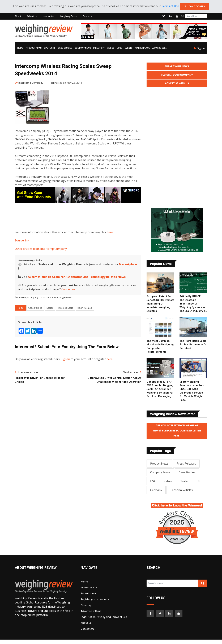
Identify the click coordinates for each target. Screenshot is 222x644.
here (110, 232)
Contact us (68, 289)
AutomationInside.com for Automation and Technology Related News (77, 277)
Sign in (199, 48)
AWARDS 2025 (159, 48)
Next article (132, 372)
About (18, 16)
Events (129, 48)
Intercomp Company (29, 83)
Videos (111, 48)
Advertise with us (91, 615)
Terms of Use (170, 6)
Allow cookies (195, 6)
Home (20, 48)
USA (153, 486)
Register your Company (177, 75)
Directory (99, 48)
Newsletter (49, 16)
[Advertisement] (78, 216)
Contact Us (87, 633)
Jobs (120, 48)
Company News (83, 48)
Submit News (89, 598)
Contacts (87, 16)
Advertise (32, 16)
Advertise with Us (177, 84)
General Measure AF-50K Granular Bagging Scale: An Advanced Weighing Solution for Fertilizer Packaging (160, 393)
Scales (50, 308)
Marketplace (128, 264)
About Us (86, 627)
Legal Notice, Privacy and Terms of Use (104, 621)
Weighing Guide (69, 16)
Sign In (65, 359)
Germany (156, 494)
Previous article (26, 372)
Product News (34, 48)
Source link (22, 241)
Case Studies (65, 48)
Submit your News (177, 67)
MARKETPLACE (142, 48)
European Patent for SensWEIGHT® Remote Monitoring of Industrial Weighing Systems (160, 304)
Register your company (95, 604)
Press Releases (186, 468)
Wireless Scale (65, 308)
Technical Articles (181, 494)
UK (199, 486)
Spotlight (50, 48)
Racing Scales (85, 308)
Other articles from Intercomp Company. (41, 249)
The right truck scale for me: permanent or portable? (193, 349)
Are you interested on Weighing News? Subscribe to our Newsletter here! (177, 435)
